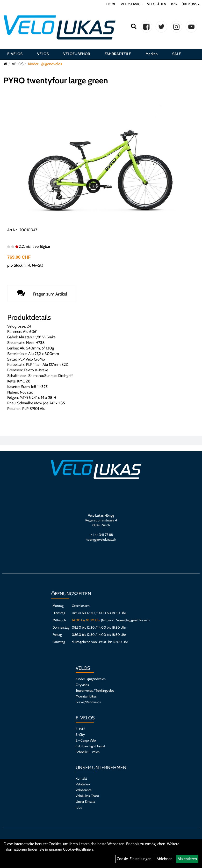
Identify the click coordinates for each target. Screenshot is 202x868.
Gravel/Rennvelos (88, 702)
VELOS (43, 54)
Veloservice (84, 790)
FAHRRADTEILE (118, 54)
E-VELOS (15, 54)
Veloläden (83, 784)
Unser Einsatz (86, 802)
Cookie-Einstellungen (134, 859)
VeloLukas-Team (87, 796)
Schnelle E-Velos (88, 752)
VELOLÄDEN (157, 4)
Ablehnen (165, 859)
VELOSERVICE (132, 4)
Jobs (79, 807)
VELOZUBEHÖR (77, 54)
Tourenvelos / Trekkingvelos (95, 690)
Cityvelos (82, 685)
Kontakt (81, 778)
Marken (151, 54)
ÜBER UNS (191, 4)
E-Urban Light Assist (90, 746)
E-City (80, 735)
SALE (176, 54)
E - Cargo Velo (86, 740)
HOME (111, 4)
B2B (174, 4)
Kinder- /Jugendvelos (45, 64)
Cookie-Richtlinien (78, 849)
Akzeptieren (187, 859)
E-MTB (80, 729)
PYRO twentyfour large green (56, 80)
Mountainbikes (86, 696)
